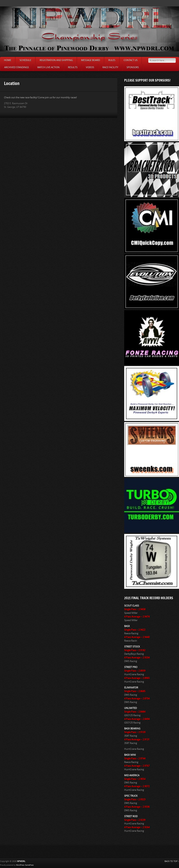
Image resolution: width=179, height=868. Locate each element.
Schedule (25, 60)
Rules (112, 60)
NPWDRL (21, 861)
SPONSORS (133, 67)
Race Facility (110, 67)
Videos (90, 67)
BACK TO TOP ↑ (172, 861)
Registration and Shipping (56, 60)
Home (8, 60)
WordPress (20, 865)
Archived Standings (17, 67)
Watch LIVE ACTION (48, 67)
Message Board (91, 60)
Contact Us (131, 60)
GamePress (29, 865)
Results (73, 67)
